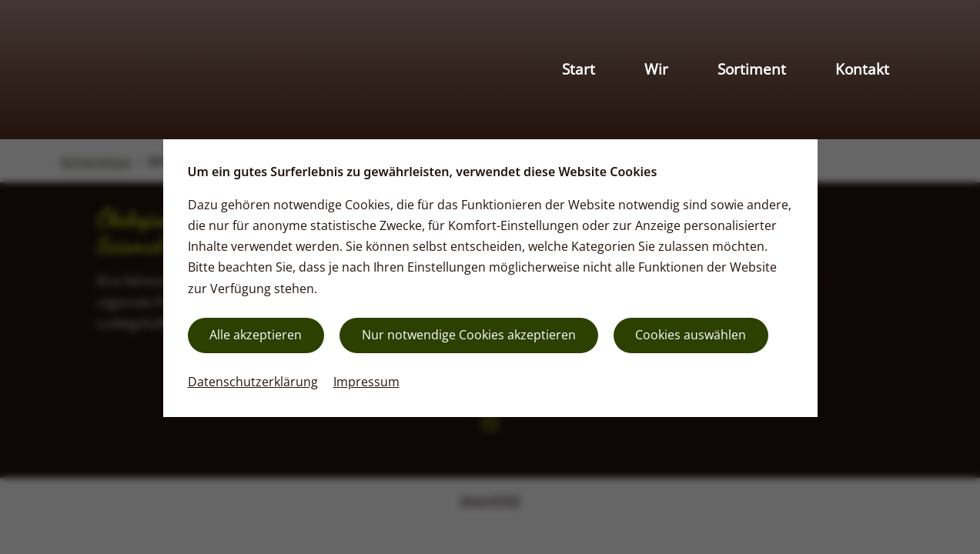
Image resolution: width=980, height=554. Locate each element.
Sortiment (752, 69)
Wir (656, 69)
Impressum (366, 382)
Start (579, 69)
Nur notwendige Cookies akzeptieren (469, 335)
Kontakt (862, 69)
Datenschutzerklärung (253, 382)
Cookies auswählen (691, 335)
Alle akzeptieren (256, 335)
